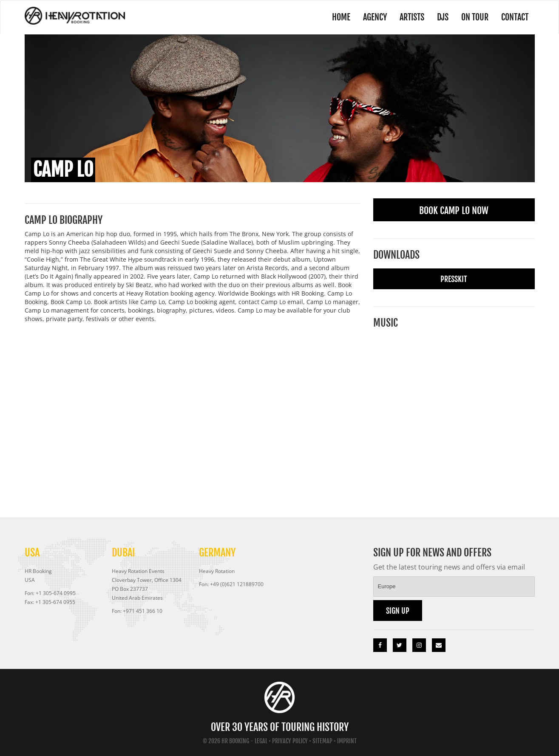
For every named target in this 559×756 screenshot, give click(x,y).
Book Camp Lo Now (454, 210)
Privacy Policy (290, 741)
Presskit (454, 279)
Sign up (398, 611)
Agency (375, 17)
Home (341, 17)
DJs (443, 17)
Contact (515, 17)
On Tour (475, 17)
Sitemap (322, 741)
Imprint (347, 741)
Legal (261, 741)
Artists (412, 17)
